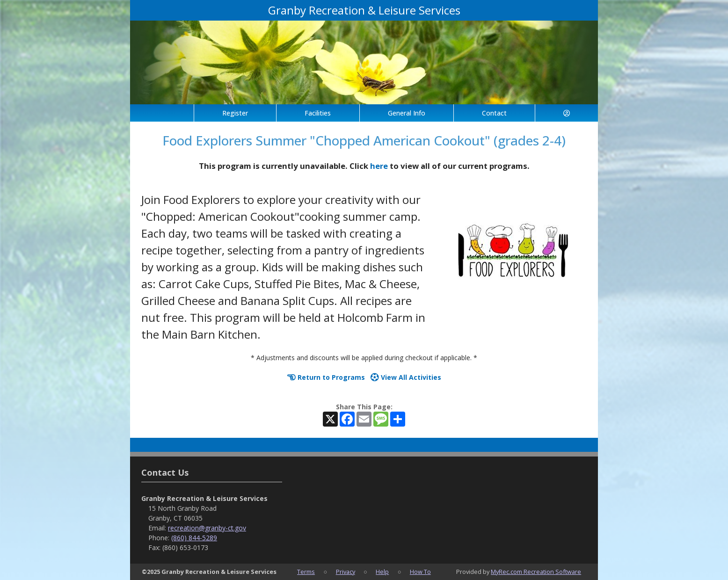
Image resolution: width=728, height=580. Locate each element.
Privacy (346, 572)
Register (235, 113)
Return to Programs (326, 377)
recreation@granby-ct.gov (207, 528)
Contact (494, 113)
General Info (407, 113)
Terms (306, 572)
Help (382, 572)
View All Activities (406, 377)
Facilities (318, 113)
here (379, 166)
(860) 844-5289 (194, 538)
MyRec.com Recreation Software (536, 572)
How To (420, 572)
